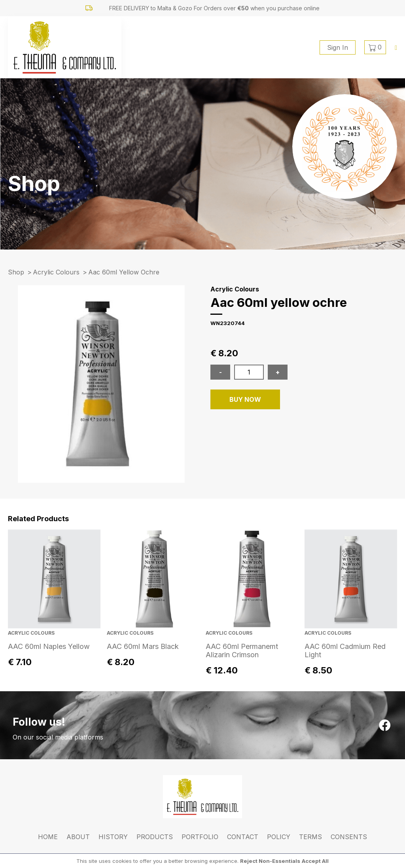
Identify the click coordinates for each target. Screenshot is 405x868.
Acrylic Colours (56, 272)
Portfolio (200, 837)
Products (155, 837)
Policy (279, 837)
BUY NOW (245, 399)
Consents (349, 837)
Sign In (338, 47)
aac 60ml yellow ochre (124, 272)
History (113, 837)
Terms (310, 837)
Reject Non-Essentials (270, 861)
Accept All (315, 861)
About (78, 837)
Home (48, 837)
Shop (16, 272)
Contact (243, 837)
